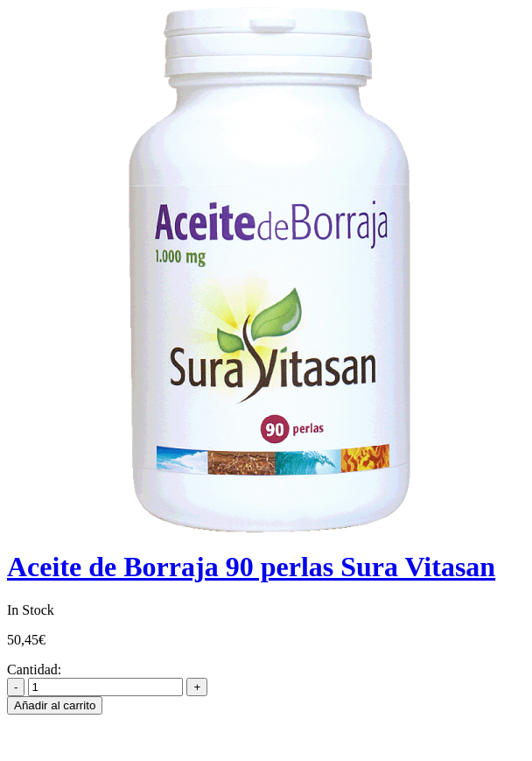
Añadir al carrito (55, 705)
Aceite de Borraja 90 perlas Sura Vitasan (251, 567)
